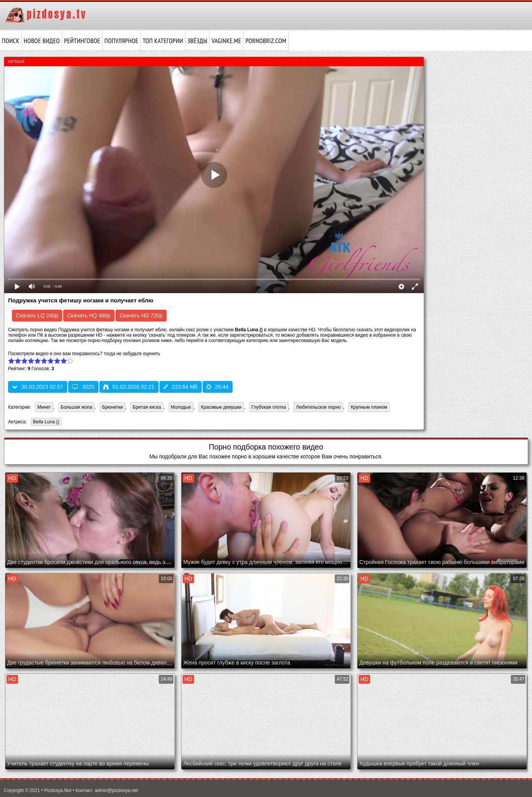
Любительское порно (318, 407)
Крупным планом (369, 407)
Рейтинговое (82, 41)
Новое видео (42, 41)
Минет (44, 407)
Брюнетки (112, 407)
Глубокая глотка (269, 407)
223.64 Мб (180, 387)
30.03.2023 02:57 (38, 387)
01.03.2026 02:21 (129, 387)
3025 (83, 387)
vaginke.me (226, 41)
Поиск (11, 41)
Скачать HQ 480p (89, 315)
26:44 (217, 387)
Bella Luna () (45, 422)
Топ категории (163, 41)
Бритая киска (147, 407)
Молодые (181, 407)
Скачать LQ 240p (37, 315)
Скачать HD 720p (141, 315)
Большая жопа (77, 407)
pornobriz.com (266, 41)
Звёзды (197, 41)
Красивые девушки (221, 407)
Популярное (121, 41)
